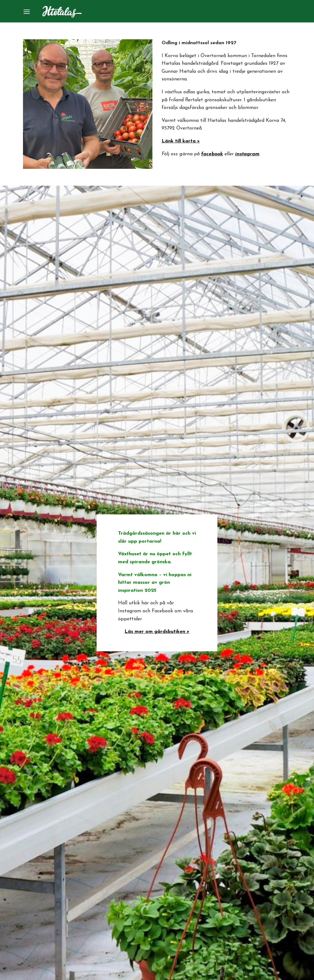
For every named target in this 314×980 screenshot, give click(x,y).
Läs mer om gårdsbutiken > (157, 632)
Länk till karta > (181, 141)
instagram (247, 154)
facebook (212, 154)
